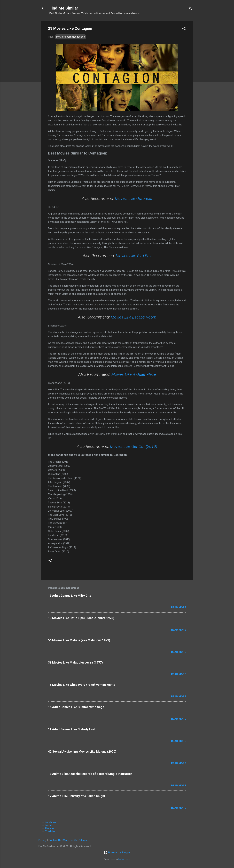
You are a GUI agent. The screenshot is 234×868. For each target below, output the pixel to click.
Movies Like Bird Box (134, 256)
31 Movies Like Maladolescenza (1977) (75, 662)
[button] (184, 29)
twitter (49, 825)
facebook (51, 822)
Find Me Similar (64, 8)
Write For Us (70, 840)
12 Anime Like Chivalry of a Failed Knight (77, 796)
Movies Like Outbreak (134, 199)
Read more (179, 607)
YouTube (50, 831)
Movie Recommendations (71, 37)
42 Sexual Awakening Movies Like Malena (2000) (82, 751)
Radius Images (124, 859)
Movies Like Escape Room (134, 317)
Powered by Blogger (117, 853)
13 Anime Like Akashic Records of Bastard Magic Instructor (90, 774)
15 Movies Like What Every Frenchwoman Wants (82, 685)
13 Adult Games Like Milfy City (70, 596)
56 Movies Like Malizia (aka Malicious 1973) (79, 640)
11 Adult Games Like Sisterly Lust (72, 729)
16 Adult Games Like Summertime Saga (76, 707)
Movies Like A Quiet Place (134, 374)
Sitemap (84, 840)
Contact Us (55, 840)
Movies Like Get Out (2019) (134, 446)
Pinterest (50, 828)
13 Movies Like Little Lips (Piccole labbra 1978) (81, 618)
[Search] (191, 9)
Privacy (42, 840)
